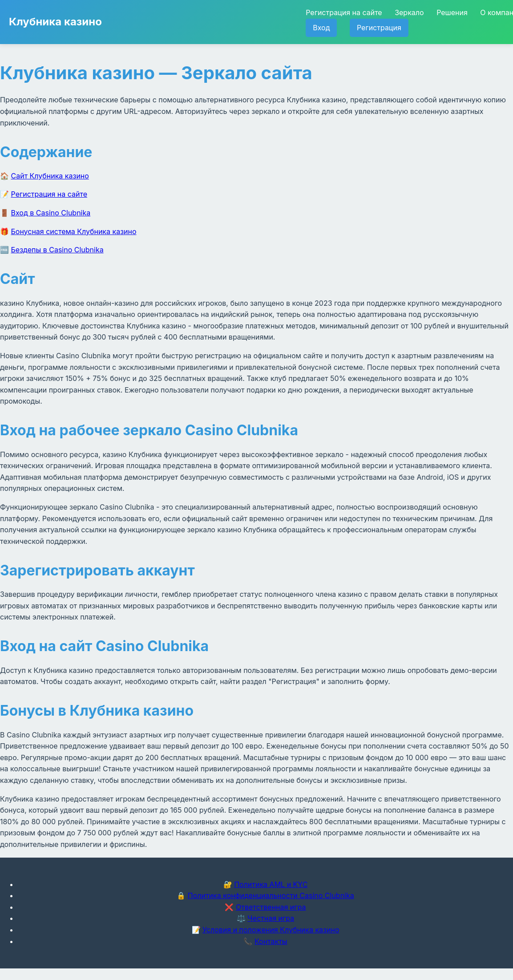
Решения (452, 12)
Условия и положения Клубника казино (271, 930)
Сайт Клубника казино (50, 176)
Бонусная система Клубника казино (74, 231)
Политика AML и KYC (271, 884)
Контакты (271, 941)
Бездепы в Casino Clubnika (57, 250)
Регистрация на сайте (344, 12)
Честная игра (271, 918)
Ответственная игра (271, 907)
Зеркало (409, 12)
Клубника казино (55, 22)
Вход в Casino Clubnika (51, 213)
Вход (321, 28)
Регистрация (379, 28)
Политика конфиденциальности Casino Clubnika (271, 895)
